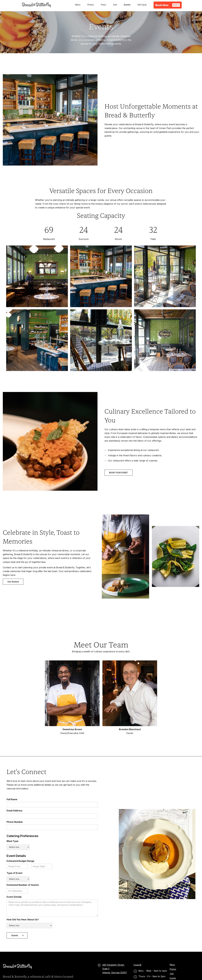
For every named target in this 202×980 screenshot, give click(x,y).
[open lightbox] (37, 276)
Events (127, 5)
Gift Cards (142, 5)
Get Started (13, 582)
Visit (115, 5)
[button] (168, 5)
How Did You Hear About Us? (23, 920)
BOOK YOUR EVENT (119, 473)
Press (103, 5)
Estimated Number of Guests (23, 885)
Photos (91, 5)
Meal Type (12, 841)
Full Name (12, 799)
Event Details (16, 856)
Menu (78, 5)
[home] (36, 5)
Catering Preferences (22, 836)
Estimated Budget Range (20, 861)
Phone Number (15, 822)
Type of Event (15, 873)
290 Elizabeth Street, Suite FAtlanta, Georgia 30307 (115, 969)
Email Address (15, 811)
